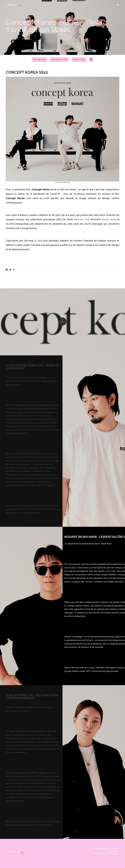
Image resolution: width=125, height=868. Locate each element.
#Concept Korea (39, 60)
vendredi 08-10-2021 (59, 60)
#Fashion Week (79, 60)
